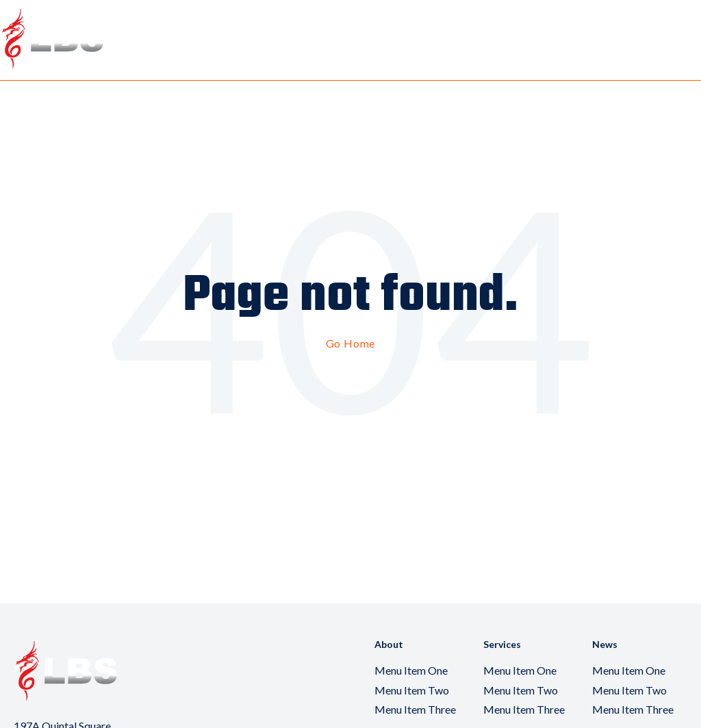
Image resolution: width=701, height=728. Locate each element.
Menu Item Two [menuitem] (412, 690)
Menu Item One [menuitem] (411, 670)
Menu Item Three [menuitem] (415, 709)
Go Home (351, 343)
